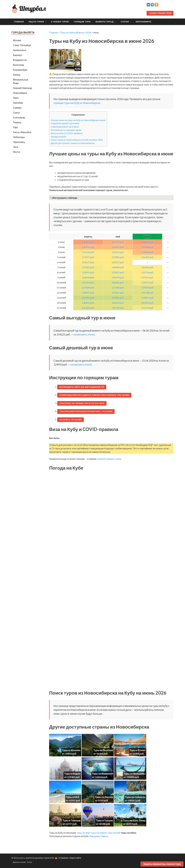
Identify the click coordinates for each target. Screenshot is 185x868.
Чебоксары (19, 137)
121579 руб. (118, 242)
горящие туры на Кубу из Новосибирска (77, 103)
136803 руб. (88, 303)
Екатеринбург (20, 70)
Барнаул (18, 55)
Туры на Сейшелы (135, 797)
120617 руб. (88, 262)
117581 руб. (88, 267)
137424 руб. (147, 288)
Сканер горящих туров (160, 13)
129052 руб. (118, 293)
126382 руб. (147, 257)
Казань (17, 75)
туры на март (84, 833)
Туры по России (104, 797)
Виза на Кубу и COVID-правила (66, 133)
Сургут (17, 113)
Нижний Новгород (22, 88)
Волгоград (18, 65)
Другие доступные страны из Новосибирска (73, 143)
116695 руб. (118, 247)
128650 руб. (88, 277)
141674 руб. (118, 303)
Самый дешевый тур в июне (65, 127)
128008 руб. (118, 267)
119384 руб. (118, 257)
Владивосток (20, 60)
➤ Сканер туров (60, 22)
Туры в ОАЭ (73, 797)
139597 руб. (147, 282)
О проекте (64, 858)
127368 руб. (118, 288)
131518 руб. (118, 308)
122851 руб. (88, 272)
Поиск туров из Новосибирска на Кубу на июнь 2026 (77, 140)
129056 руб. (118, 298)
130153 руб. (88, 242)
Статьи (125, 22)
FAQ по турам (36, 22)
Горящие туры (82, 22)
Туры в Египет (138, 750)
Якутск (17, 152)
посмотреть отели (84, 334)
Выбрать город (105, 22)
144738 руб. (147, 293)
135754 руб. (147, 272)
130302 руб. (147, 267)
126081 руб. (118, 282)
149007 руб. (147, 298)
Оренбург (18, 103)
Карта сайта (76, 858)
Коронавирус (144, 22)
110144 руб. (88, 252)
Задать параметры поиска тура (162, 864)
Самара (17, 108)
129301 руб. (88, 298)
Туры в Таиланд (72, 820)
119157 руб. (88, 257)
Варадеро (95, 836)
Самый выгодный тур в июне (65, 123)
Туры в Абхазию (71, 750)
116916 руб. (88, 247)
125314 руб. (88, 282)
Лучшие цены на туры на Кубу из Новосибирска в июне (78, 120)
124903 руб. (147, 252)
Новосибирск (20, 93)
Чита (16, 147)
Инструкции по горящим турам (66, 130)
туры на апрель (99, 833)
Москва (17, 40)
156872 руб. (147, 242)
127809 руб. (88, 288)
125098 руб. (147, 247)
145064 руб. (147, 303)
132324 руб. (88, 308)
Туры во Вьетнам (103, 750)
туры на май (114, 833)
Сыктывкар (19, 117)
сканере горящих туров (109, 459)
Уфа (15, 127)
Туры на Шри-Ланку (134, 820)
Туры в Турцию (104, 820)
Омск (16, 98)
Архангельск (20, 50)
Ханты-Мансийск (22, 132)
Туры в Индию (72, 774)
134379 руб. (118, 277)
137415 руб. (147, 277)
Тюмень (17, 122)
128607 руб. (88, 293)
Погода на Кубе (58, 137)
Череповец (19, 142)
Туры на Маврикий (103, 774)
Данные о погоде (19, 862)
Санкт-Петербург (22, 45)
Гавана (104, 836)
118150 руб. (118, 252)
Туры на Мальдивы (135, 774)
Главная (19, 22)
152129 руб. (147, 308)
